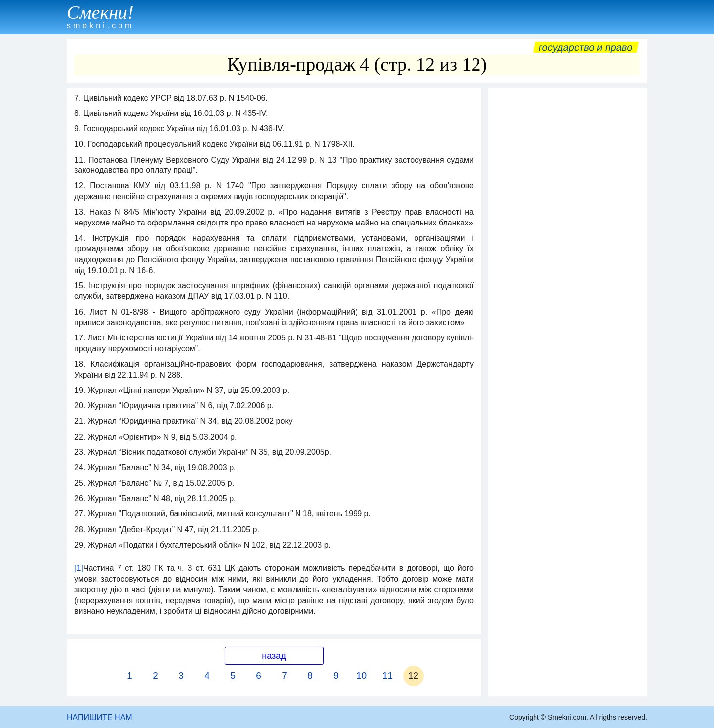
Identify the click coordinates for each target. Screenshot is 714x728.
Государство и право (586, 47)
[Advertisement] (568, 241)
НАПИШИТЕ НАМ (100, 717)
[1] (79, 568)
